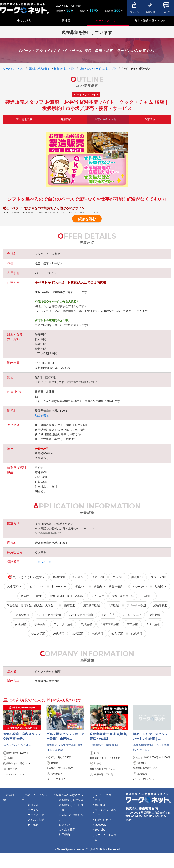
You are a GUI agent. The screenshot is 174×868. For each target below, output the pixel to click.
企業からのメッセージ (108, 119)
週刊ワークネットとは (106, 798)
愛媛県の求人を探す (39, 69)
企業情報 (150, 119)
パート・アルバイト (108, 21)
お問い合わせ (103, 820)
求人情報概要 (24, 119)
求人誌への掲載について (71, 817)
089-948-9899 (44, 562)
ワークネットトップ (14, 69)
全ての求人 (24, 21)
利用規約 (33, 825)
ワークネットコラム (106, 837)
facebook (100, 825)
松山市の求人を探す (65, 69)
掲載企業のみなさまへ (70, 795)
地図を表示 (42, 415)
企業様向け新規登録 (71, 800)
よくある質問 (36, 820)
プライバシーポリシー (106, 812)
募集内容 (66, 119)
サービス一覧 (36, 815)
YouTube (100, 830)
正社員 (66, 21)
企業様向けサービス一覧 (71, 808)
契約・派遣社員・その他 (150, 21)
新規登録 (33, 805)
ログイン (33, 810)
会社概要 (100, 805)
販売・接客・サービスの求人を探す (98, 69)
